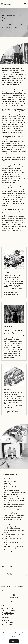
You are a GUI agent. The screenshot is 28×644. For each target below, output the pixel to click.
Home (3, 586)
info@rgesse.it (9, 615)
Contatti (4, 590)
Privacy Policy (11, 602)
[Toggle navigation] (25, 4)
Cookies (19, 602)
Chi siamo (21, 586)
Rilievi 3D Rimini (7, 630)
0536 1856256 (9, 613)
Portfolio (14, 586)
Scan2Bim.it (7, 4)
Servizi (8, 586)
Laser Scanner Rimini (12, 632)
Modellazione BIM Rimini (18, 630)
